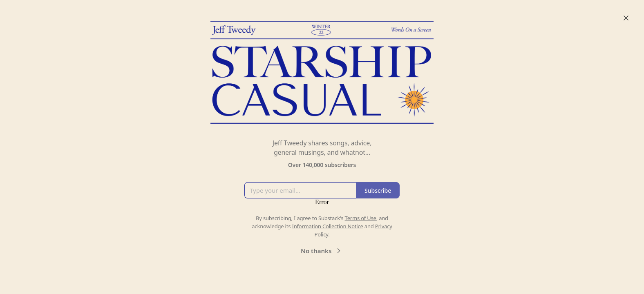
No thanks (322, 251)
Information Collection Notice (327, 226)
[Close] (626, 18)
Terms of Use (361, 218)
